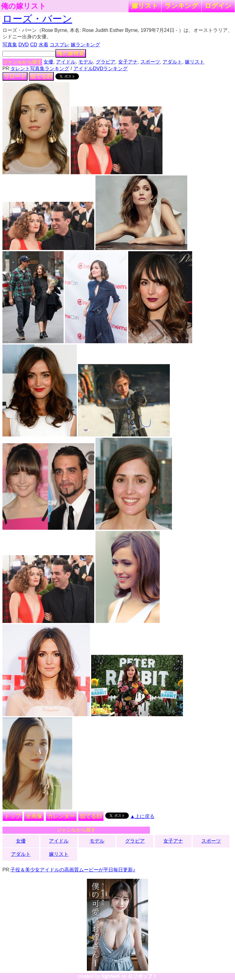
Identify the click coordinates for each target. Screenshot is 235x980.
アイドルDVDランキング (101, 69)
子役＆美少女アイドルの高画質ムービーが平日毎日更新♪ (73, 870)
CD (34, 45)
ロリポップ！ (143, 976)
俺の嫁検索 (71, 53)
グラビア (106, 62)
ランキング (181, 6)
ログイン (218, 6)
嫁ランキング (85, 45)
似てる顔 (41, 76)
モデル (86, 62)
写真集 (10, 45)
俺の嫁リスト (24, 6)
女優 (48, 62)
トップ (13, 816)
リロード (15, 76)
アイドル (66, 62)
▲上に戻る (142, 816)
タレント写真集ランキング (40, 69)
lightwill (111, 976)
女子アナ (128, 62)
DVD (24, 45)
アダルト (172, 62)
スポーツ (150, 62)
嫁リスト (145, 6)
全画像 (34, 816)
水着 (43, 45)
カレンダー (61, 816)
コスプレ (59, 45)
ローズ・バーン (37, 19)
